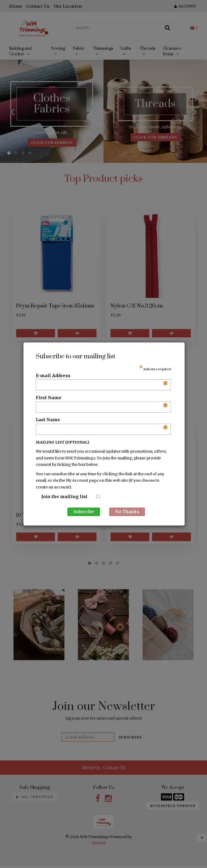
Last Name (102, 420)
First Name (102, 398)
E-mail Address (102, 376)
